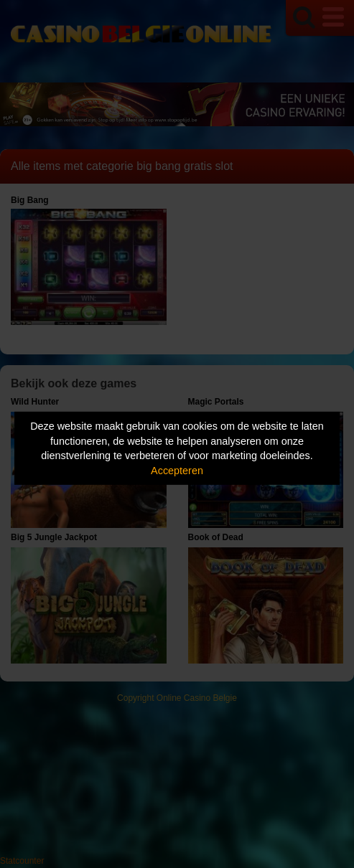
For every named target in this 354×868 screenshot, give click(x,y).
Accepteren (177, 471)
